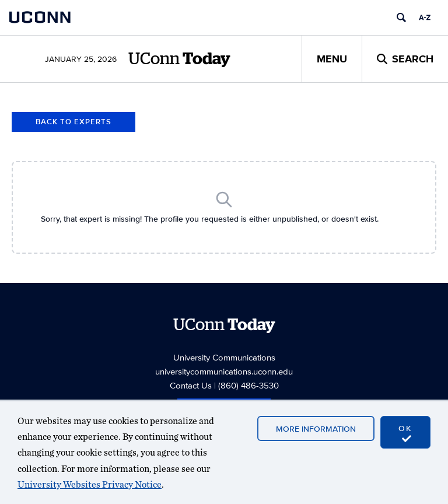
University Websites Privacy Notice (90, 484)
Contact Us (191, 385)
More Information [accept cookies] (316, 429)
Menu (332, 59)
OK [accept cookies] (405, 433)
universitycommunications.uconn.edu (224, 371)
